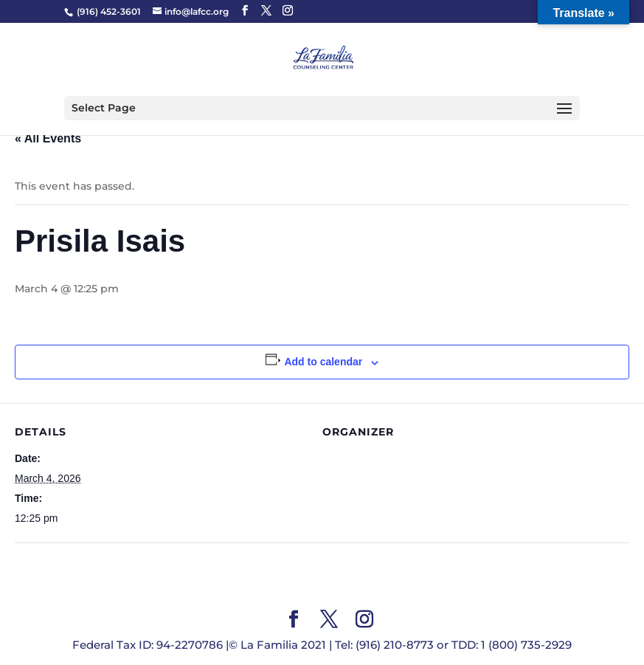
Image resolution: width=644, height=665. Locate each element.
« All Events (48, 138)
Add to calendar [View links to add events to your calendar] (323, 362)
